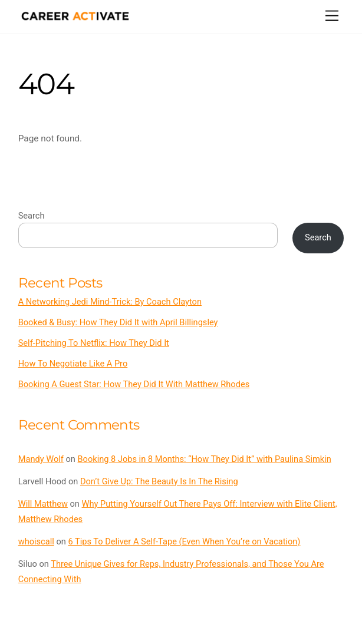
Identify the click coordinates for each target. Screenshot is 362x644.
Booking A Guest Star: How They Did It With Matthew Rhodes (134, 384)
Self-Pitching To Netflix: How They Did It (94, 343)
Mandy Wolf (41, 459)
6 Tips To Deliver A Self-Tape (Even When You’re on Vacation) (184, 541)
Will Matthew (43, 504)
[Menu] (332, 16)
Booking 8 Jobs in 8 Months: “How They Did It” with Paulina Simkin (205, 459)
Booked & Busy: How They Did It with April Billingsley (118, 322)
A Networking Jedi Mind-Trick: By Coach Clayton (110, 302)
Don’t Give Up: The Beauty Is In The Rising (159, 481)
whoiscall (36, 541)
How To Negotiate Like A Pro (73, 364)
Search (32, 216)
